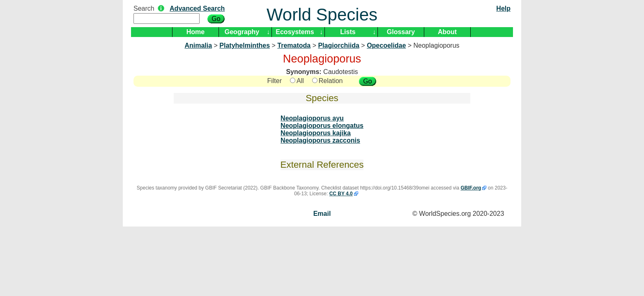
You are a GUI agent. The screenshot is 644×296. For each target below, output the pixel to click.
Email (322, 214)
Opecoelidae (386, 45)
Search (144, 8)
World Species (322, 15)
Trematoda (294, 45)
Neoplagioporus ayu (312, 118)
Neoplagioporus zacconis (320, 140)
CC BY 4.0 (341, 194)
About (447, 32)
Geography (242, 32)
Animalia (198, 45)
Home (195, 32)
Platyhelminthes (245, 45)
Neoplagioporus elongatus (322, 126)
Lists (348, 32)
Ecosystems (295, 32)
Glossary (401, 32)
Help (503, 8)
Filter (274, 81)
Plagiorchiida (338, 45)
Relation (328, 81)
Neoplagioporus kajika (316, 133)
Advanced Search (197, 8)
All (297, 81)
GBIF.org (471, 188)
